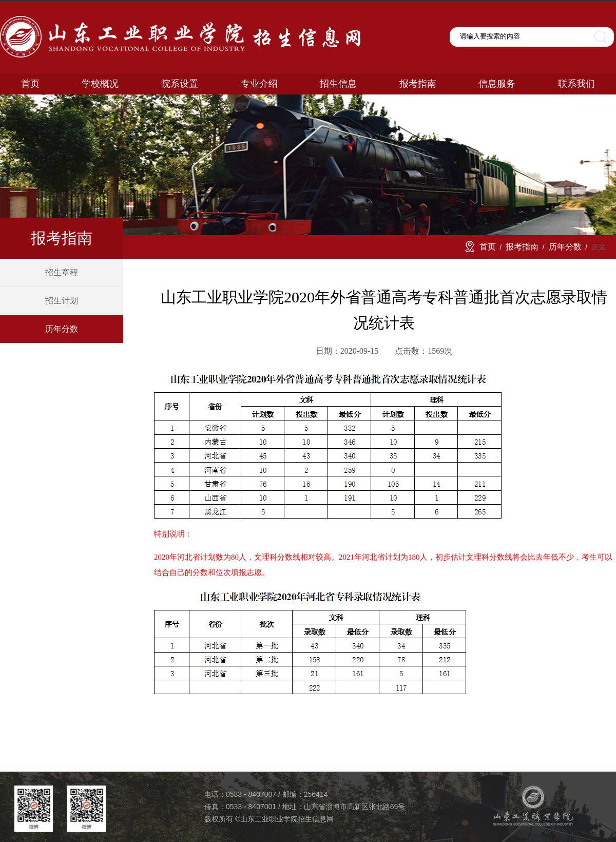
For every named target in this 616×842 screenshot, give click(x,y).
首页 (488, 247)
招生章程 (62, 272)
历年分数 (62, 329)
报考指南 (522, 247)
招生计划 (62, 301)
